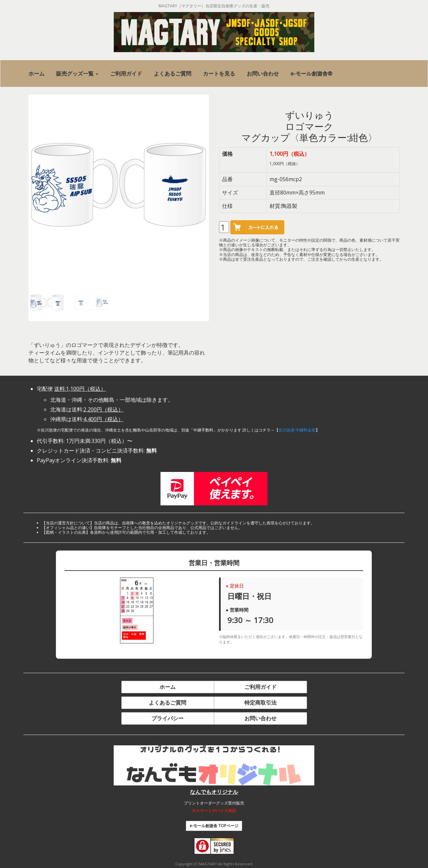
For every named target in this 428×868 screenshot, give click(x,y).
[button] (77, 74)
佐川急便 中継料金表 (297, 430)
